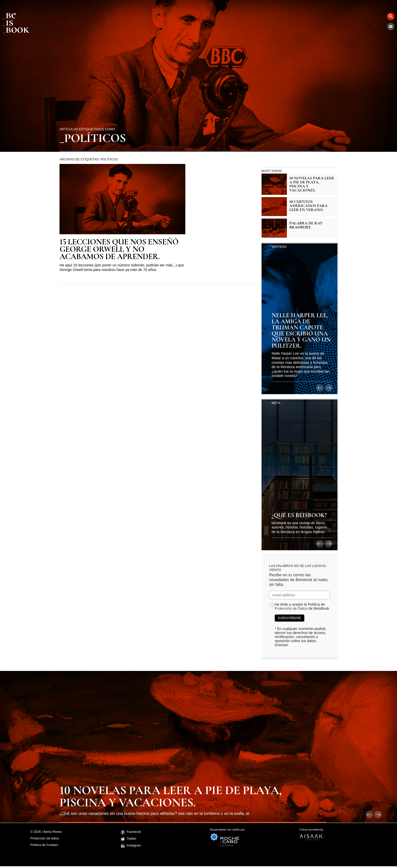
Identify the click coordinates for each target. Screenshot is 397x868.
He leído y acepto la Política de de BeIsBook (302, 606)
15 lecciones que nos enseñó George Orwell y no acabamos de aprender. (119, 249)
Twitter (128, 839)
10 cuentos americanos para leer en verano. (309, 206)
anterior (320, 388)
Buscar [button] (391, 16)
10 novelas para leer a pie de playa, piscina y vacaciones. (312, 184)
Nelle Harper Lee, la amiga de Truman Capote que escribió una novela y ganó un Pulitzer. (301, 331)
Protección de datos (45, 839)
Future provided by (345, 836)
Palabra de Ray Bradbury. (306, 225)
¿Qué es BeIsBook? (299, 516)
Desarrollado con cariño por (255, 837)
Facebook (131, 832)
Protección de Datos (291, 608)
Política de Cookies (44, 845)
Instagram (131, 846)
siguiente (329, 388)
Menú (391, 27)
